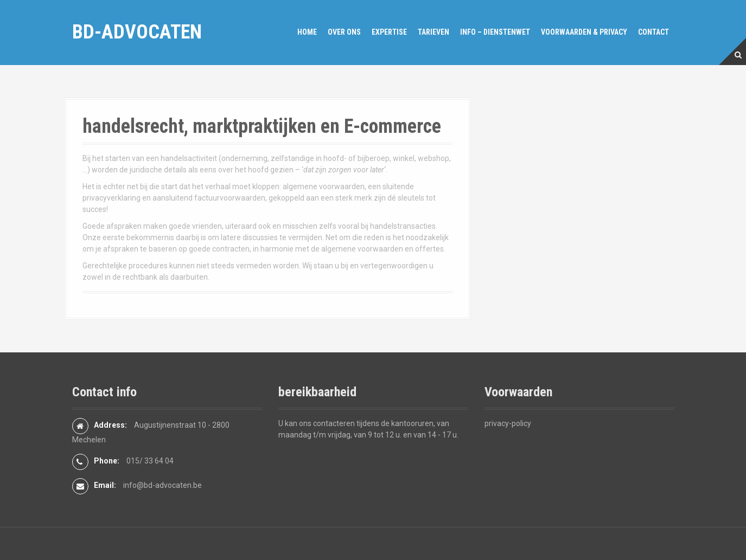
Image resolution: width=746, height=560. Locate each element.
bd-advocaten (137, 32)
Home (307, 32)
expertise (389, 32)
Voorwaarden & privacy (584, 32)
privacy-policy (508, 423)
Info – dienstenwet (495, 32)
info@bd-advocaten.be (162, 485)
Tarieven (433, 32)
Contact (653, 32)
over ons (344, 32)
